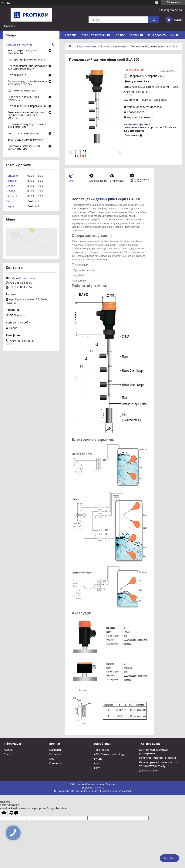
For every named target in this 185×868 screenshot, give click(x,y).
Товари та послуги (93, 35)
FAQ (52, 759)
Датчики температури (22, 91)
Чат (169, 858)
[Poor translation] (14, 813)
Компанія (55, 750)
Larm (97, 768)
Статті (8, 754)
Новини (134, 35)
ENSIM (98, 759)
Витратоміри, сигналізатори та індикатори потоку (28, 83)
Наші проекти (157, 35)
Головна (71, 35)
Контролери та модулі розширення (22, 52)
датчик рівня (106, 199)
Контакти (55, 763)
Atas (97, 763)
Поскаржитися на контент (85, 791)
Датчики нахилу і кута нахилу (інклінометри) (27, 126)
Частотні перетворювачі (23, 133)
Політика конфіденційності (116, 791)
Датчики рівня (88, 46)
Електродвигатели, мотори (25, 140)
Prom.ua (111, 784)
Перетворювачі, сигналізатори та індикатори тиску (27, 67)
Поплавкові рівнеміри (114, 46)
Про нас (119, 35)
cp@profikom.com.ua (22, 278)
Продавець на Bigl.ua (93, 788)
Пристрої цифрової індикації (26, 60)
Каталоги (55, 754)
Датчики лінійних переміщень (27, 106)
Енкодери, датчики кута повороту (23, 98)
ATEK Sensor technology (109, 754)
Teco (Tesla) (101, 750)
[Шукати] (154, 20)
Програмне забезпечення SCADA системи (24, 148)
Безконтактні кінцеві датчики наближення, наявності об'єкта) (27, 115)
